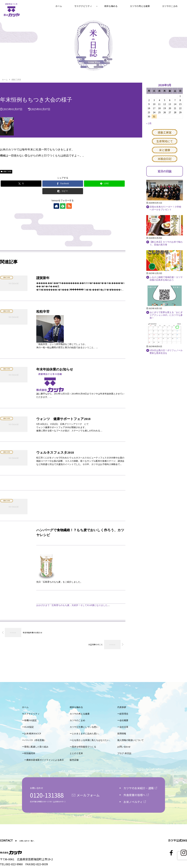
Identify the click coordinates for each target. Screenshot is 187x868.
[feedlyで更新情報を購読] (63, 206)
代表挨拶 (122, 707)
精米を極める (76, 707)
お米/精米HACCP (33, 734)
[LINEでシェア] (104, 184)
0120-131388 (47, 795)
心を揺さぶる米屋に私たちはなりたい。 (92, 740)
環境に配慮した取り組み (36, 747)
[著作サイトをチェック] (56, 206)
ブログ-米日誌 (124, 753)
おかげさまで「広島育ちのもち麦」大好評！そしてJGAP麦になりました (72, 605)
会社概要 (124, 720)
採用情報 (122, 734)
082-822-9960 (14, 864)
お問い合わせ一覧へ (27, 841)
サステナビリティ (31, 714)
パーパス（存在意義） (35, 740)
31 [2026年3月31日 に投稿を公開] (154, 116)
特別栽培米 (30, 753)
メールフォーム (88, 795)
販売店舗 (74, 760)
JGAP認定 (29, 727)
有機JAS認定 (30, 720)
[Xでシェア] (21, 184)
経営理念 (124, 714)
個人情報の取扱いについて (130, 740)
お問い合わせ (124, 747)
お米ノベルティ (133, 802)
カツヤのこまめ (77, 720)
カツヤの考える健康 (80, 714)
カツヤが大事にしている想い (84, 727)
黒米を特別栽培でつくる (84, 747)
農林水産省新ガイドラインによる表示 (45, 760)
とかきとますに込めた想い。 (86, 734)
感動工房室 (6, 172)
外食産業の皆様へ (134, 795)
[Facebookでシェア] (63, 184)
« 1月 (149, 123)
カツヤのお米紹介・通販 (139, 788)
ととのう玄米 (76, 753)
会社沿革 (124, 727)
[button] (63, 191)
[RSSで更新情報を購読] (69, 206)
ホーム (25, 707)
